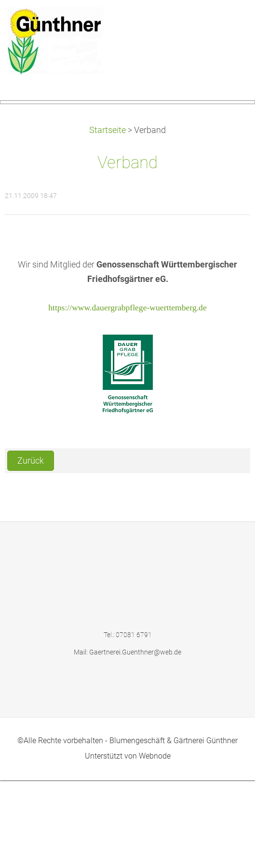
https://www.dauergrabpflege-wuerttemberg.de (127, 395)
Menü (228, 22)
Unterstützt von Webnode (128, 844)
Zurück (31, 548)
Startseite (107, 218)
